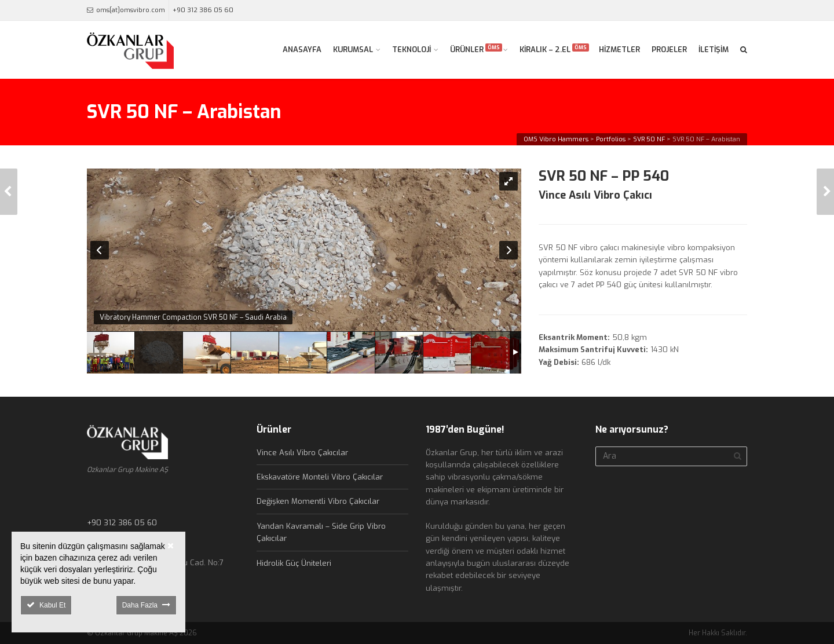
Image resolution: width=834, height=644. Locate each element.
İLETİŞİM (714, 50)
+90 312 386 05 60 (203, 10)
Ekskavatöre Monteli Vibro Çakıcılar (320, 477)
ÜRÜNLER (476, 49)
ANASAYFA (302, 50)
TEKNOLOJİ (411, 50)
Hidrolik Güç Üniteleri (294, 563)
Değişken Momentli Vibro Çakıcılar (318, 501)
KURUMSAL (353, 50)
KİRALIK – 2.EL (554, 49)
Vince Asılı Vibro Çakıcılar (302, 453)
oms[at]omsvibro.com (131, 10)
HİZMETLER (619, 50)
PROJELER (669, 50)
